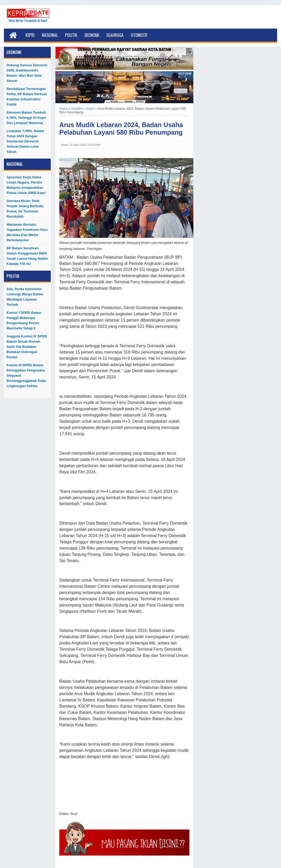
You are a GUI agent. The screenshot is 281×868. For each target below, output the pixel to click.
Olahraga (115, 35)
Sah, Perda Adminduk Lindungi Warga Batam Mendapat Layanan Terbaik (25, 297)
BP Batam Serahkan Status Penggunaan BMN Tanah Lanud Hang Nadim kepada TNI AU (27, 256)
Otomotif (139, 35)
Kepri (30, 35)
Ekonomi (92, 35)
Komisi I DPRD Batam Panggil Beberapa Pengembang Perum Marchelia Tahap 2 (24, 320)
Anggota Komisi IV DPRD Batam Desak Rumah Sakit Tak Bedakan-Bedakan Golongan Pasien (27, 347)
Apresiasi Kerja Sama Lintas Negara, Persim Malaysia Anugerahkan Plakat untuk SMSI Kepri (26, 185)
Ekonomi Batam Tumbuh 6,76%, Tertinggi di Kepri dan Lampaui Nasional (26, 118)
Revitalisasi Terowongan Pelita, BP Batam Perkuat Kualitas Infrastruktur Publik (27, 97)
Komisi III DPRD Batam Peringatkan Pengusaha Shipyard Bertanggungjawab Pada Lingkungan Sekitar (26, 376)
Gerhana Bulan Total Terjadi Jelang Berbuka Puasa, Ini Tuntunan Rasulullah (25, 209)
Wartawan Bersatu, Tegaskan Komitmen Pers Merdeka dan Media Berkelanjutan (27, 232)
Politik (71, 35)
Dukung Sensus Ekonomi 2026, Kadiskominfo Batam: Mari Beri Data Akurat (27, 73)
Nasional (50, 35)
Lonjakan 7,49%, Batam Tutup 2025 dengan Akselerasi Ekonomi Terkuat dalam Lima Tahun (25, 141)
